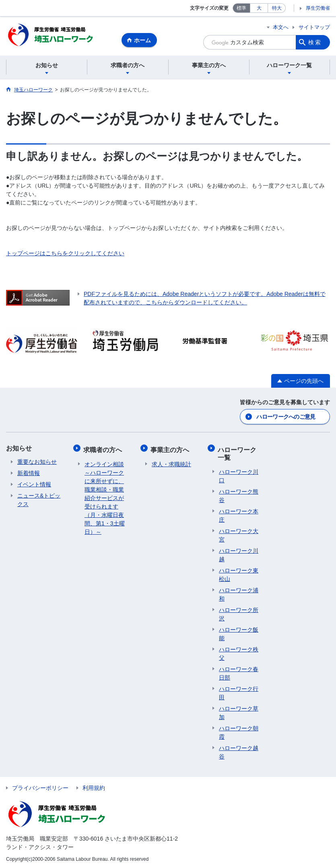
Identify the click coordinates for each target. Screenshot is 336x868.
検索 (315, 42)
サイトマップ (314, 27)
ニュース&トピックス (39, 501)
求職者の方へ (104, 449)
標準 (241, 8)
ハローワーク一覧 (238, 453)
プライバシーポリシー (40, 786)
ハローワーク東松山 (239, 573)
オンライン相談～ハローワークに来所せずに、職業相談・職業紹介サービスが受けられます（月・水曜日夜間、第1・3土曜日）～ (105, 496)
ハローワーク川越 (239, 553)
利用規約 (94, 786)
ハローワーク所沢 (239, 613)
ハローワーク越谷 (239, 751)
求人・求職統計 (171, 463)
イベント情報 (34, 485)
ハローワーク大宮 (239, 534)
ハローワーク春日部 (239, 672)
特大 (277, 8)
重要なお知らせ (37, 463)
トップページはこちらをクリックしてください (65, 254)
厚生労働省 (318, 8)
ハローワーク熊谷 (239, 494)
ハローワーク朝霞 (239, 731)
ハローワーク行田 (239, 691)
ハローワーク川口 (239, 474)
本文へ (281, 27)
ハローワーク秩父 (239, 652)
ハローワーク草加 (239, 711)
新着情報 (29, 474)
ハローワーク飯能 (239, 632)
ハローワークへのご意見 (286, 417)
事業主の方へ (171, 449)
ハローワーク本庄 (239, 514)
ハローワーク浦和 (239, 593)
